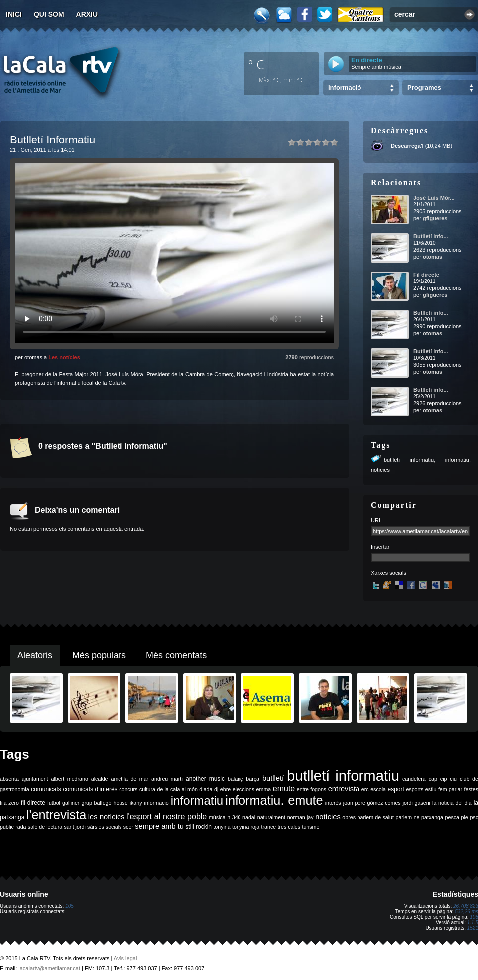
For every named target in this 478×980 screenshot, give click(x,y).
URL (376, 520)
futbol (54, 803)
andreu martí (167, 779)
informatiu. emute (274, 800)
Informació (345, 87)
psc (474, 817)
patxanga (432, 817)
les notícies (107, 817)
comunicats (46, 789)
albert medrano (70, 779)
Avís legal (125, 958)
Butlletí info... (431, 236)
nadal (249, 817)
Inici (14, 14)
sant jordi (75, 827)
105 (69, 906)
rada (21, 827)
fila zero (9, 803)
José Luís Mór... (434, 198)
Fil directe (426, 275)
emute (284, 788)
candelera (414, 779)
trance (269, 827)
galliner (71, 803)
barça (253, 779)
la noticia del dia (452, 803)
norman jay (300, 817)
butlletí (273, 778)
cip (444, 779)
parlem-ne (408, 817)
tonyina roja (246, 827)
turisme (310, 827)
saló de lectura (45, 827)
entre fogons (311, 789)
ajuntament (35, 779)
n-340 (234, 817)
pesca (452, 817)
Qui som (49, 14)
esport (396, 789)
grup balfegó (96, 803)
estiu (431, 789)
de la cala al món (178, 789)
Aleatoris (35, 655)
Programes (424, 87)
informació (157, 803)
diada (206, 789)
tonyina (222, 827)
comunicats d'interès (90, 789)
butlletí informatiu (409, 460)
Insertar (380, 547)
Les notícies (64, 357)
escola (378, 789)
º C (256, 64)
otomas (432, 257)
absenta (9, 779)
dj (216, 789)
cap (433, 779)
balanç (235, 779)
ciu (453, 779)
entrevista (344, 789)
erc (365, 789)
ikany (136, 803)
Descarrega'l (407, 146)
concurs (128, 789)
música (217, 817)
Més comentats (176, 655)
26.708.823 (466, 906)
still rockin (198, 827)
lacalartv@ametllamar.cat (49, 968)
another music (205, 779)
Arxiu (87, 14)
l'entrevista (56, 815)
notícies (380, 470)
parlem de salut (376, 817)
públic (7, 827)
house (121, 803)
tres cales (289, 827)
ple (465, 817)
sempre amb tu (159, 826)
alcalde (100, 779)
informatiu (457, 460)
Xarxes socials (389, 573)
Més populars (99, 655)
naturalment (271, 817)
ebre (225, 789)
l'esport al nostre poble (167, 816)
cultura (147, 789)
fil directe (33, 803)
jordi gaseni (417, 803)
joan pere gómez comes (372, 803)
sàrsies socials (104, 827)
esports (415, 789)
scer (128, 827)
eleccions (243, 789)
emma (264, 789)
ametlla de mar (129, 779)
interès (333, 803)
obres (349, 817)
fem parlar (450, 789)
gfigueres (435, 218)
